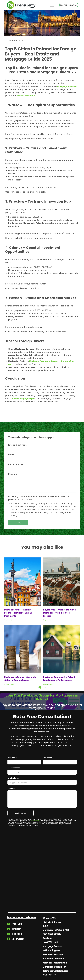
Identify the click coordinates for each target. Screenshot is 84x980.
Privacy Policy (35, 821)
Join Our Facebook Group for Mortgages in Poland (42, 697)
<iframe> (42, 890)
